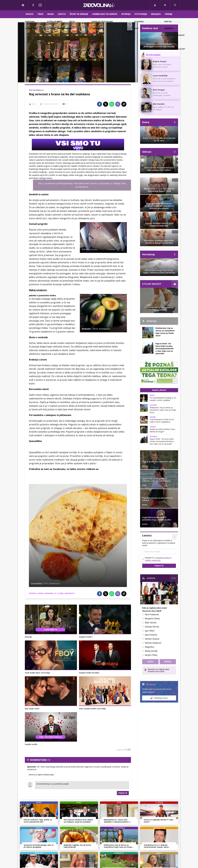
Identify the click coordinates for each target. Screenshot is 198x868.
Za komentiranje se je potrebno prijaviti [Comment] (82, 785)
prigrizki (33, 593)
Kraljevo (156, 14)
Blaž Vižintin (151, 623)
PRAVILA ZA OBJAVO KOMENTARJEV (41, 775)
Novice (30, 14)
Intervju (126, 14)
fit (55, 593)
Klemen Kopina (152, 639)
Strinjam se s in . (158, 559)
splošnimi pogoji (163, 558)
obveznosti (70, 593)
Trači (40, 14)
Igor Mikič (150, 631)
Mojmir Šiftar (151, 655)
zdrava (41, 593)
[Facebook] (33, 5)
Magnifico (150, 647)
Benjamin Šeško (152, 619)
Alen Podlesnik (152, 614)
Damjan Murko (152, 627)
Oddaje (169, 14)
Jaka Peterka (151, 635)
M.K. (34, 104)
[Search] (175, 5)
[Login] (155, 5)
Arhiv (174, 578)
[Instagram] (40, 5)
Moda (51, 14)
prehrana (49, 593)
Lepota (62, 14)
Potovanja (141, 14)
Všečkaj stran (159, 698)
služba (61, 593)
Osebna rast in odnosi (105, 14)
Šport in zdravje (79, 14)
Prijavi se (123, 793)
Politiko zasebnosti (153, 560)
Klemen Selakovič (153, 643)
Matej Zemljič (151, 651)
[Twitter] (106, 104)
